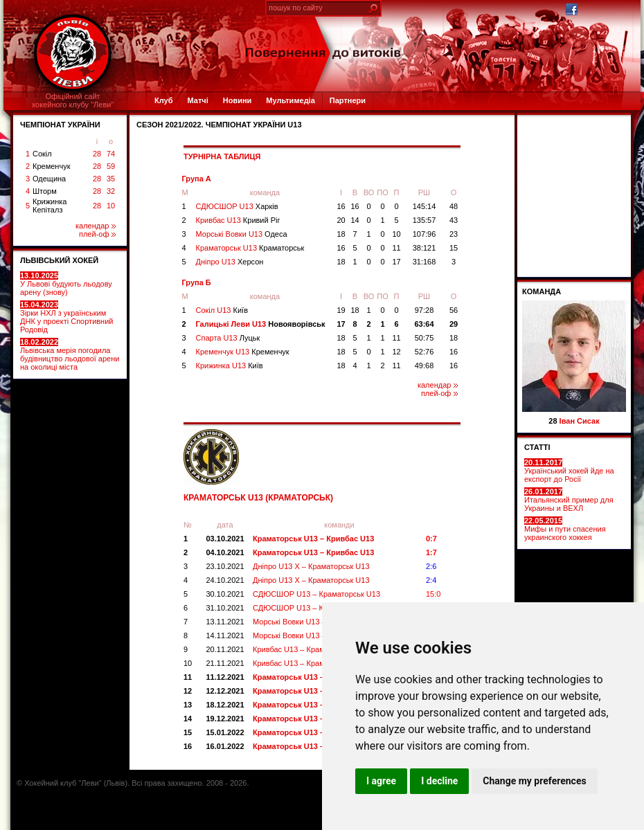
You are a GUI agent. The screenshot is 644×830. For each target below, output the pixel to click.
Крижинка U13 (230, 366)
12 (396, 352)
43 (454, 220)
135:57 (424, 220)
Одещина (49, 179)
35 (111, 179)
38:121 (424, 248)
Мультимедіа (290, 100)
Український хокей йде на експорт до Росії (569, 471)
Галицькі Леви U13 (261, 324)
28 (97, 154)
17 (396, 262)
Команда (542, 291)
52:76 (424, 352)
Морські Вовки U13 (242, 234)
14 (355, 220)
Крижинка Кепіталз (50, 206)
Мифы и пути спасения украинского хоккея (565, 529)
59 (111, 166)
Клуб (163, 100)
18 (341, 234)
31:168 (424, 262)
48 (454, 206)
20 (341, 220)
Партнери (348, 100)
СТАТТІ (537, 447)
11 (396, 248)
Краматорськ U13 (250, 248)
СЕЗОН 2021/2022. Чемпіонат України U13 (219, 125)
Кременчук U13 (243, 352)
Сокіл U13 (222, 310)
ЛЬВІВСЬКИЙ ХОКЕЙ (59, 260)
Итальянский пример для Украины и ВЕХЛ (569, 500)
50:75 (424, 338)
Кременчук (51, 166)
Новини (238, 100)
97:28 (424, 310)
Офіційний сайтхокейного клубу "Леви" (73, 100)
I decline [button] (439, 781)
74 (111, 154)
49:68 (424, 366)
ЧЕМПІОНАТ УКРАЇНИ (60, 125)
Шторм (45, 191)
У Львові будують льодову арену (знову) (66, 284)
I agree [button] (381, 781)
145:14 (424, 206)
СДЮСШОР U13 (237, 206)
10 (111, 206)
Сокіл (42, 154)
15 (454, 248)
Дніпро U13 (230, 262)
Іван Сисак (580, 421)
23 (454, 234)
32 (111, 191)
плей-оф (97, 234)
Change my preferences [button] (534, 781)
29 (454, 324)
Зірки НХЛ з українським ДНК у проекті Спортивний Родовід (66, 317)
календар (96, 226)
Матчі (197, 100)
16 (341, 206)
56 (454, 310)
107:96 (424, 234)
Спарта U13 (228, 338)
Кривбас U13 (238, 220)
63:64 (424, 324)
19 (341, 310)
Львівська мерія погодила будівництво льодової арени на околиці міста (70, 354)
